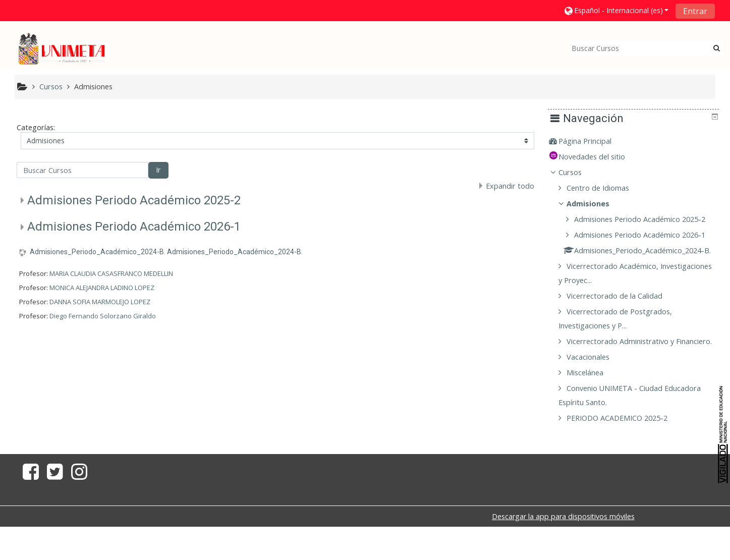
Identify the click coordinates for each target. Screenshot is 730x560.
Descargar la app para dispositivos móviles (563, 545)
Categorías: (36, 127)
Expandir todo (510, 186)
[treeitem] (637, 141)
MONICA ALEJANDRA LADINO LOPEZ (102, 288)
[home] (62, 49)
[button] (616, 10)
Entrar (695, 11)
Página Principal (593, 141)
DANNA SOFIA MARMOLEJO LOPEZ (100, 302)
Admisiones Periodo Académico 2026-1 (134, 227)
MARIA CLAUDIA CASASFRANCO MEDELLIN (111, 273)
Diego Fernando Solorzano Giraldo (103, 316)
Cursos (578, 172)
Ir (158, 170)
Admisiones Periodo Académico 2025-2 (134, 200)
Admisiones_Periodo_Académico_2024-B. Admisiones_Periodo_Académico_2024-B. (166, 252)
